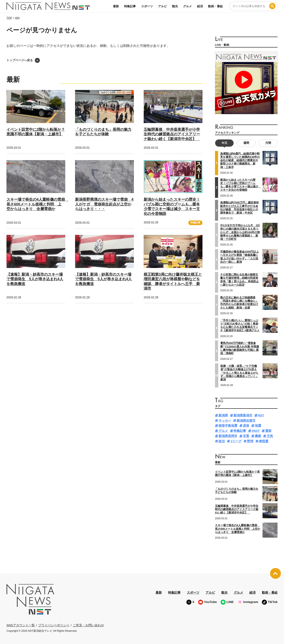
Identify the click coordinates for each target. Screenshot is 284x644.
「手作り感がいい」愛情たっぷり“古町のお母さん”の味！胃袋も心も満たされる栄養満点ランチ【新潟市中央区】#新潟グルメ (240, 325)
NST (261, 415)
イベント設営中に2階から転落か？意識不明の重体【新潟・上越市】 (36, 132)
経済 (200, 6)
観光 (175, 6)
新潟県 (223, 415)
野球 (250, 441)
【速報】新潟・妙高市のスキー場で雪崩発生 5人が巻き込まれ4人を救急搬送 (35, 279)
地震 (258, 425)
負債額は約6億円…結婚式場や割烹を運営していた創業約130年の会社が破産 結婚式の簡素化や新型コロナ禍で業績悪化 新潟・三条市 (240, 160)
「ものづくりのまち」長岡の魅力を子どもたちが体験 (103, 132)
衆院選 (264, 441)
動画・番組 (215, 6)
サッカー (225, 420)
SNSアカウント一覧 (21, 625)
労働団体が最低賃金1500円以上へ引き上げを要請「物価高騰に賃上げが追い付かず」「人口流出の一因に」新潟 (239, 257)
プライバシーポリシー (54, 625)
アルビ (162, 6)
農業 (258, 436)
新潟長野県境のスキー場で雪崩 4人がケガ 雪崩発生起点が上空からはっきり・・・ (104, 204)
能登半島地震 (228, 425)
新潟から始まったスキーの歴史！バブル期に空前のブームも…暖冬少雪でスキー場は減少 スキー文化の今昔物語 (241, 185)
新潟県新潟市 (243, 415)
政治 (222, 441)
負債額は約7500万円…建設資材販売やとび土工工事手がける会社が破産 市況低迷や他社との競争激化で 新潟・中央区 (239, 208)
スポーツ (147, 6)
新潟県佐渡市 (246, 420)
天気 (270, 436)
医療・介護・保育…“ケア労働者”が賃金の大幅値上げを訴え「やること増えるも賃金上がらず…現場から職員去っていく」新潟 (239, 373)
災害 (246, 436)
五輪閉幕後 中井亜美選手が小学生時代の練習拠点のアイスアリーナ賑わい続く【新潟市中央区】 (172, 134)
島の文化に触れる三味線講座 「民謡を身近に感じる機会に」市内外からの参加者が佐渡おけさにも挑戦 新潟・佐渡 (239, 303)
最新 (116, 6)
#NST (256, 431)
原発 (246, 425)
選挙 (268, 431)
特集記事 (130, 6)
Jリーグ (236, 441)
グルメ (187, 6)
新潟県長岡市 (228, 436)
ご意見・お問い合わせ (88, 625)
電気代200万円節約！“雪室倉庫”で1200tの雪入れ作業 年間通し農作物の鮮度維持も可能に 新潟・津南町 (240, 348)
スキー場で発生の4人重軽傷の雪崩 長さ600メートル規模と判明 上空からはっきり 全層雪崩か (38, 204)
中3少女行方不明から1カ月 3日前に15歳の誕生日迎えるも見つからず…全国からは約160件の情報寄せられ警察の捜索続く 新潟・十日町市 (240, 232)
